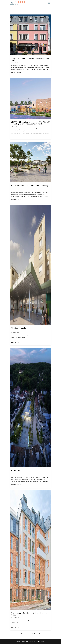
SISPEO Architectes (28, 641)
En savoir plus (16, 72)
